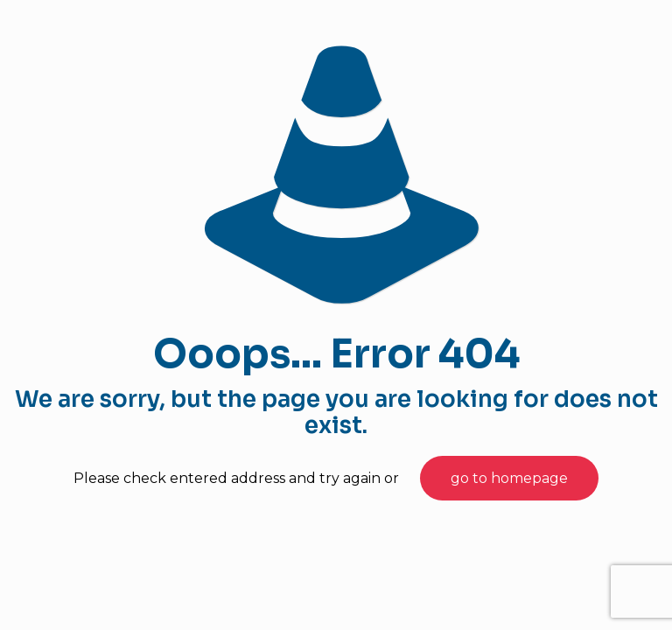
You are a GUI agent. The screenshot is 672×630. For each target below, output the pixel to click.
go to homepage (509, 478)
